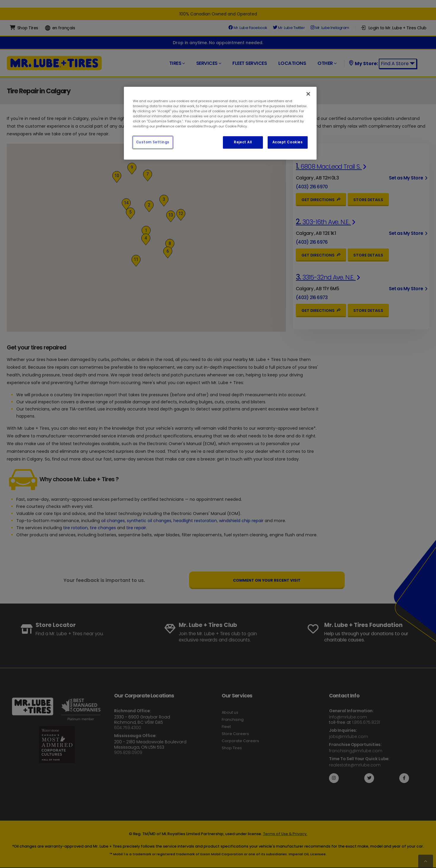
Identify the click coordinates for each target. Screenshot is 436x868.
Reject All (243, 142)
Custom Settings (153, 142)
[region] (220, 123)
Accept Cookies (288, 142)
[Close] (308, 94)
